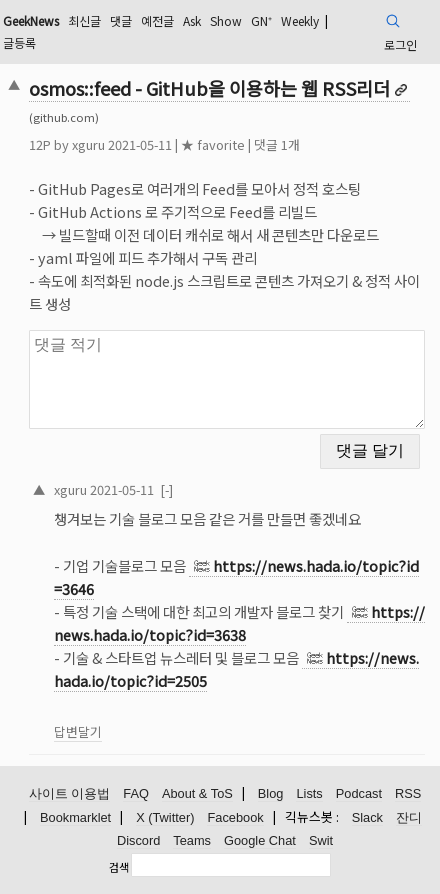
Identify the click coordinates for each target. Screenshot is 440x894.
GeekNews (31, 20)
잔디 (409, 817)
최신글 (84, 20)
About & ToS (197, 793)
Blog (271, 793)
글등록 (19, 42)
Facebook (235, 817)
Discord (138, 840)
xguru (88, 144)
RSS (408, 793)
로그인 (400, 44)
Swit (321, 840)
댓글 (121, 20)
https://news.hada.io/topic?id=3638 (239, 623)
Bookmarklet (75, 817)
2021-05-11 (122, 489)
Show (226, 20)
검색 (119, 867)
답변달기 (78, 731)
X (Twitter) (165, 817)
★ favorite (213, 144)
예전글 (157, 20)
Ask (192, 20)
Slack (367, 817)
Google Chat (260, 840)
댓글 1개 (277, 144)
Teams (192, 840)
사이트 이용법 (70, 793)
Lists (309, 793)
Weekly (300, 20)
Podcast (359, 793)
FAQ (136, 793)
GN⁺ (261, 20)
